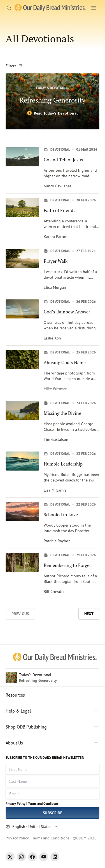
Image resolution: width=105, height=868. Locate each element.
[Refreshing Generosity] (53, 101)
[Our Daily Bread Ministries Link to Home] (50, 8)
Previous (20, 614)
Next (89, 614)
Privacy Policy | (16, 803)
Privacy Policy (17, 838)
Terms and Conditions (43, 803)
